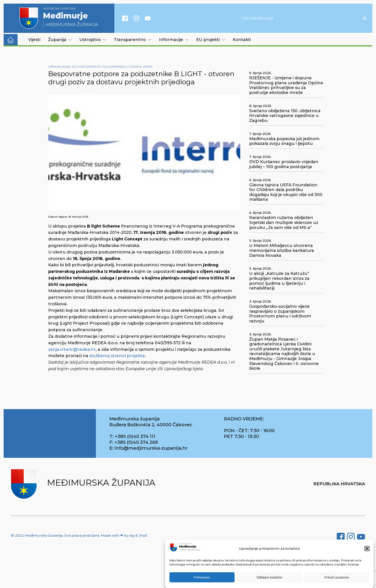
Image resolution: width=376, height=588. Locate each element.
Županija (60, 40)
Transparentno (133, 40)
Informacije (174, 40)
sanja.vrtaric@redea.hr (72, 349)
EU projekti (211, 40)
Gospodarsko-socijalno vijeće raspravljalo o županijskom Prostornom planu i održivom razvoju (280, 314)
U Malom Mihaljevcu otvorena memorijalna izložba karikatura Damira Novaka (282, 251)
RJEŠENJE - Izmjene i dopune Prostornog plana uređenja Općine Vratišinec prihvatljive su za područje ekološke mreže (286, 85)
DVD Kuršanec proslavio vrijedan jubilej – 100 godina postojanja (284, 164)
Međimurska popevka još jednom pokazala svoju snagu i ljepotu (284, 141)
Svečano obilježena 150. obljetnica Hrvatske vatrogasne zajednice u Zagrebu (285, 116)
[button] (367, 549)
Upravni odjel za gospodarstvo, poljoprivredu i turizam (95, 67)
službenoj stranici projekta (117, 356)
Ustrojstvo (93, 40)
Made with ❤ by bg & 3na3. (124, 535)
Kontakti (242, 40)
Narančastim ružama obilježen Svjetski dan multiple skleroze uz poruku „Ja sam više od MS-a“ (284, 223)
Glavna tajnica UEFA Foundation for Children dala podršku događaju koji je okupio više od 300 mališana (286, 192)
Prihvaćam (202, 577)
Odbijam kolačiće (269, 577)
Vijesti (34, 40)
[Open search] (365, 18)
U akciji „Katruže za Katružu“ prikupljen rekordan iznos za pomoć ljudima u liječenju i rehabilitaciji (279, 281)
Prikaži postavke (337, 577)
